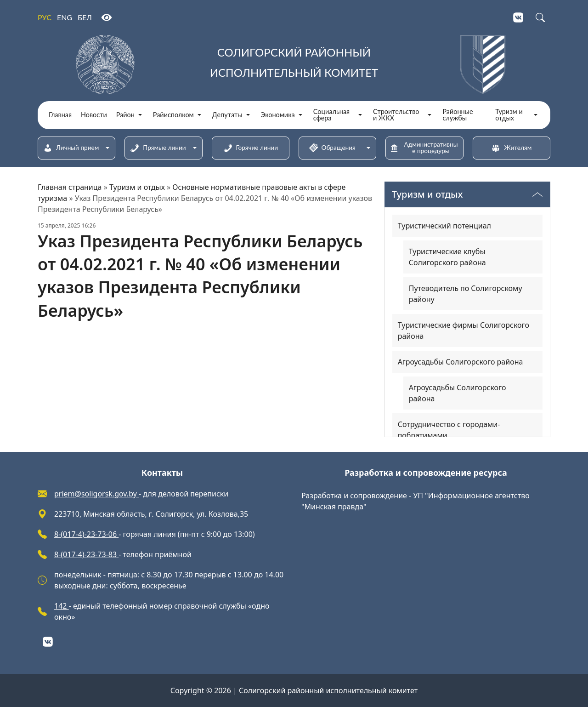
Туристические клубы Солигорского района (447, 257)
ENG (65, 17)
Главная (60, 115)
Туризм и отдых (509, 115)
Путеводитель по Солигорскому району (466, 294)
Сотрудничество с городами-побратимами (449, 430)
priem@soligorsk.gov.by (96, 494)
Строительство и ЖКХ (396, 115)
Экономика (278, 115)
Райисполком (173, 115)
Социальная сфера (331, 115)
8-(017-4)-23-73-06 (86, 534)
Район (125, 115)
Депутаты (227, 115)
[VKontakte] (518, 17)
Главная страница (70, 187)
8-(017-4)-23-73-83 (86, 554)
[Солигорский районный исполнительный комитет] (294, 64)
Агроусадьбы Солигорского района (461, 362)
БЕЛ (85, 17)
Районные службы (458, 115)
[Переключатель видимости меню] (537, 194)
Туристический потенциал (444, 226)
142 (62, 606)
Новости (94, 115)
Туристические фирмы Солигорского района (464, 331)
